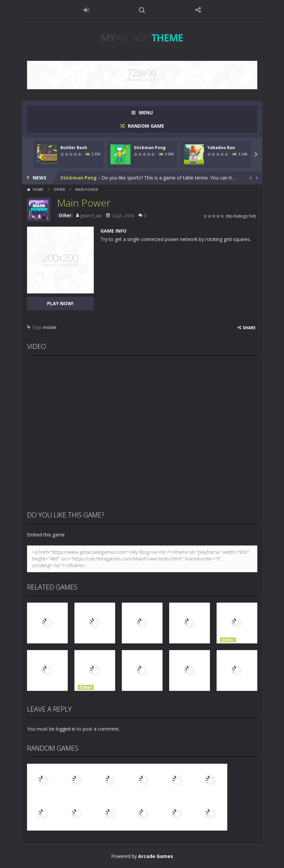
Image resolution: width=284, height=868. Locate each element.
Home (38, 190)
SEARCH (142, 10)
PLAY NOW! (60, 303)
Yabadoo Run (221, 148)
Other (59, 190)
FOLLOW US (198, 10)
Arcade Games (156, 856)
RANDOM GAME (145, 126)
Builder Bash (74, 148)
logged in (66, 729)
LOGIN (86, 10)
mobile (50, 327)
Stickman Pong (150, 148)
